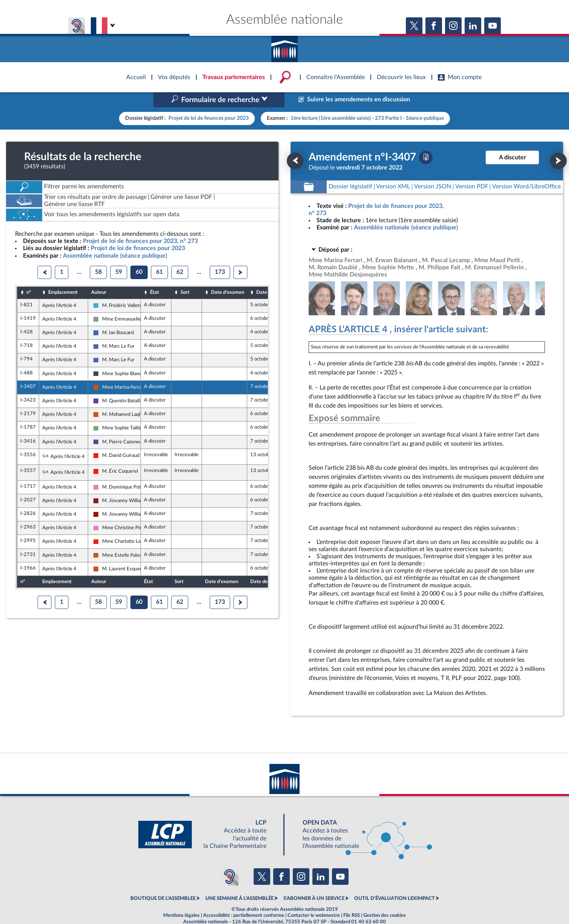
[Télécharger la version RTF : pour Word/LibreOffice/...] (526, 171)
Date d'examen (228, 276)
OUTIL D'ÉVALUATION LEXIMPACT (395, 883)
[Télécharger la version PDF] (426, 141)
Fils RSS (352, 899)
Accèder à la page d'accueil (284, 46)
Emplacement (63, 276)
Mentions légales (181, 899)
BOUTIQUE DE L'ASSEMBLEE (163, 883)
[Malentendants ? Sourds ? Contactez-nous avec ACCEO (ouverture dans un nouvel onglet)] (229, 860)
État (154, 276)
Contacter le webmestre (314, 899)
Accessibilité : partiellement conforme (244, 899)
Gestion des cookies (385, 899)
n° (29, 276)
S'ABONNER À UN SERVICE (314, 883)
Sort (185, 276)
